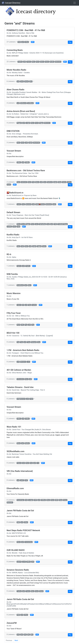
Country (9, 227)
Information (20, 379)
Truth (31, 399)
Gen (31, 463)
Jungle (28, 123)
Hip (18, 342)
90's (25, 635)
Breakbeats (20, 285)
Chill (35, 500)
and (23, 42)
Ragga (41, 123)
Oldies (19, 162)
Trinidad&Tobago (62, 224)
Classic (19, 463)
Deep (61, 500)
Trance (29, 62)
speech (19, 562)
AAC (54, 123)
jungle (30, 143)
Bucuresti (28, 204)
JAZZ (22, 480)
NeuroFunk (36, 143)
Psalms (28, 266)
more (22, 81)
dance (37, 182)
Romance (23, 362)
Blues (19, 224)
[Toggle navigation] (75, 3)
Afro (31, 81)
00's (18, 635)
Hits (22, 325)
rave (45, 182)
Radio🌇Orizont (40, 204)
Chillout (43, 500)
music (19, 204)
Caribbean (30, 103)
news (54, 204)
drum (23, 143)
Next (16, 640)
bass (18, 143)
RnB (19, 42)
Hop (39, 342)
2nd (24, 463)
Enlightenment (21, 399)
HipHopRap (42, 224)
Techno (20, 62)
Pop (26, 325)
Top (30, 305)
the (28, 635)
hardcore (50, 182)
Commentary (28, 542)
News (26, 379)
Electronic (58, 62)
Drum (38, 62)
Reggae (19, 123)
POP (26, 480)
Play (70, 42)
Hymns (19, 266)
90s (33, 182)
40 (23, 305)
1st (38, 463)
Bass (33, 62)
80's (32, 635)
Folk (55, 224)
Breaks (52, 62)
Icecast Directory (11, 3)
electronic (24, 182)
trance (64, 182)
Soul (48, 224)
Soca (23, 224)
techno (69, 182)
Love (28, 362)
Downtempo (20, 500)
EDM (57, 500)
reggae (39, 246)
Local (24, 562)
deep (60, 182)
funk (22, 246)
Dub (26, 500)
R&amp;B (34, 342)
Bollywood (23, 103)
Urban (27, 42)
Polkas (27, 162)
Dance (42, 62)
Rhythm (27, 443)
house (9, 185)
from (23, 204)
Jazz (37, 224)
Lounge (31, 500)
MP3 (33, 42)
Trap (28, 342)
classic (19, 305)
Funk (18, 227)
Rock (33, 224)
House (47, 62)
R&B (18, 522)
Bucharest (49, 204)
